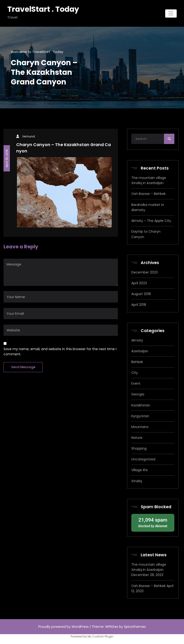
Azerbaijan (140, 351)
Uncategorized (143, 459)
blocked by (153, 522)
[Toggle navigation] (171, 13)
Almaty (137, 340)
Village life (140, 470)
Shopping (139, 448)
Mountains (140, 427)
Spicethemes (135, 627)
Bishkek (137, 362)
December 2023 (144, 272)
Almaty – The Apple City (151, 221)
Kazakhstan (141, 405)
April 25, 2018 (7, 158)
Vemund (28, 136)
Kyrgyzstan (140, 416)
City (135, 373)
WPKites (112, 627)
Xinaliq (137, 481)
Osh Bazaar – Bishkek (148, 194)
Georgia (138, 394)
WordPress (80, 627)
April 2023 (139, 283)
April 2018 (139, 305)
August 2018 (141, 294)
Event (136, 383)
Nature (137, 438)
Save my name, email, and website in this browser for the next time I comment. (60, 352)
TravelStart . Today (43, 9)
